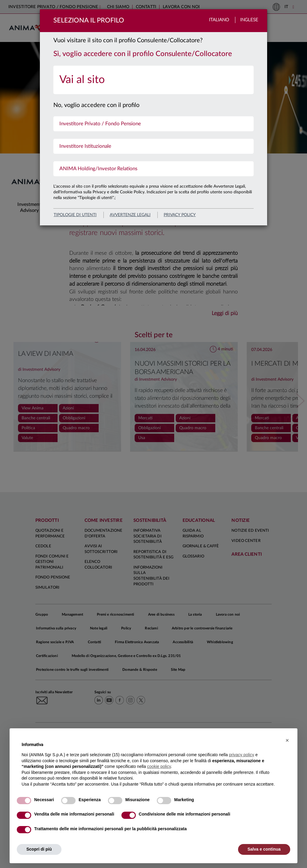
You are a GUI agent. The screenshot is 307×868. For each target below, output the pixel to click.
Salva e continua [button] (264, 849)
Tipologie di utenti (75, 215)
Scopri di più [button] (39, 849)
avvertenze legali (130, 215)
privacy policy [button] (242, 755)
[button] (287, 740)
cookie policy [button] (159, 766)
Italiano (219, 20)
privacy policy (180, 215)
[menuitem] (153, 80)
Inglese (249, 20)
